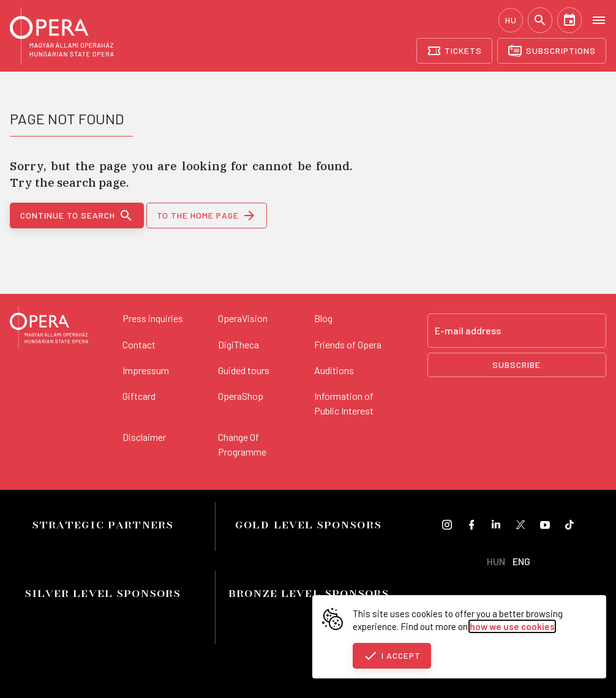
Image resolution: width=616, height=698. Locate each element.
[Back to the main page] (49, 329)
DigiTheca (239, 344)
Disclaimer (144, 437)
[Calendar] (569, 20)
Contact (139, 344)
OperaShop (241, 396)
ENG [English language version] (521, 561)
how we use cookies (512, 626)
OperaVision (243, 318)
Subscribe (516, 365)
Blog (323, 318)
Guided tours (244, 370)
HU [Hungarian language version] (511, 20)
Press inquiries (153, 318)
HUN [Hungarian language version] (496, 561)
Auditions (334, 370)
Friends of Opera (348, 344)
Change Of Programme (242, 444)
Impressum (146, 370)
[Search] (540, 20)
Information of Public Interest (344, 403)
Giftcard (139, 396)
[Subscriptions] (552, 51)
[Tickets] (455, 51)
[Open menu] (599, 20)
